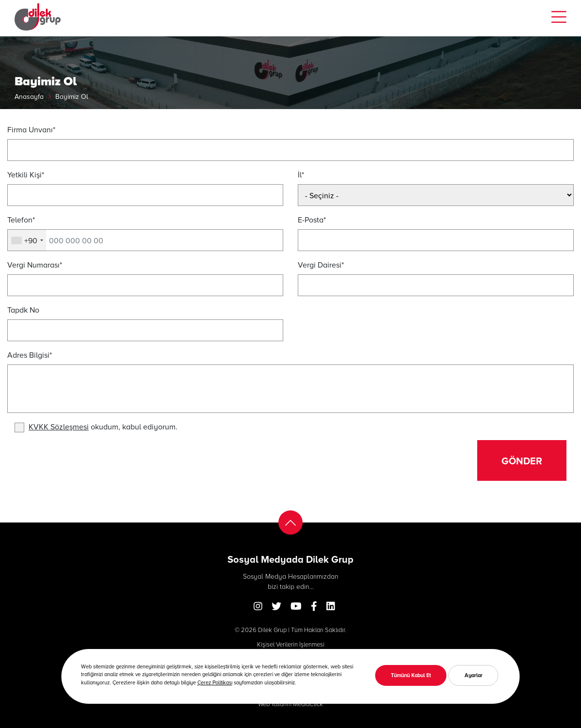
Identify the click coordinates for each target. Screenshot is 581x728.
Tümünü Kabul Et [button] (411, 675)
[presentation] (88, 459)
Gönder (522, 460)
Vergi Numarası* (35, 264)
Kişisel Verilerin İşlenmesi (291, 644)
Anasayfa (29, 96)
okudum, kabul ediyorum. (103, 426)
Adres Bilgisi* (30, 355)
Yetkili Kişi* (26, 174)
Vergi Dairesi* (321, 264)
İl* (301, 174)
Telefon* (21, 219)
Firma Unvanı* (31, 129)
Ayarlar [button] (474, 675)
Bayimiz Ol (72, 96)
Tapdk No (23, 309)
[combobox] (27, 240)
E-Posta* (312, 219)
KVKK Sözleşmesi (59, 426)
